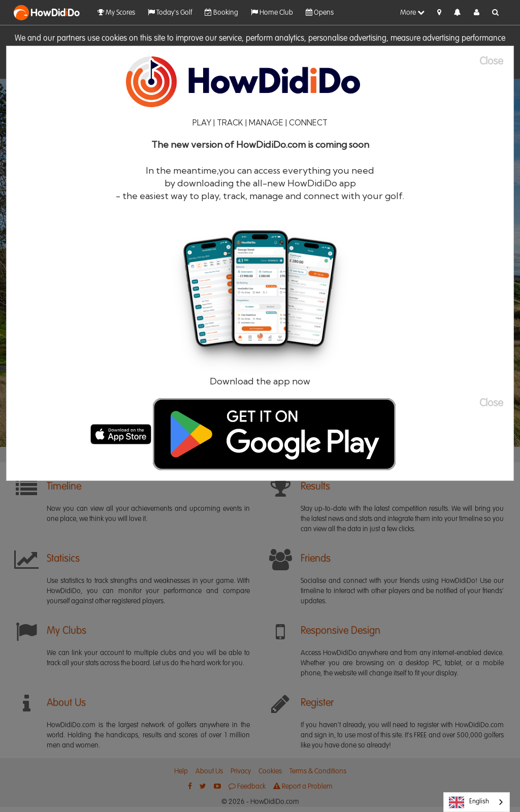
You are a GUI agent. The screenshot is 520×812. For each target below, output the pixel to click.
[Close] (496, 62)
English (469, 802)
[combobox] (477, 802)
